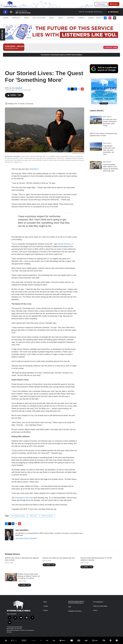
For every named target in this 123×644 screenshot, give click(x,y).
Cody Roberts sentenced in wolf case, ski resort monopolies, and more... (109, 156)
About (61, 20)
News (27, 20)
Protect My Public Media (100, 608)
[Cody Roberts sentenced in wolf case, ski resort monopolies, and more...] (96, 152)
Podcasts (16, 20)
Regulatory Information (75, 613)
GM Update (2, 34)
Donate (115, 5)
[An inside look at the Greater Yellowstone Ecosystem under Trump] (96, 126)
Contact (46, 608)
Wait (36, 410)
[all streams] (113, 14)
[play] (5, 14)
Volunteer (101, 5)
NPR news (33, 518)
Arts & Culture (39, 20)
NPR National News (18, 518)
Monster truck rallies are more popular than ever (59, 560)
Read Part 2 (34, 171)
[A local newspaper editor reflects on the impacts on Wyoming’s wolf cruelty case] (96, 171)
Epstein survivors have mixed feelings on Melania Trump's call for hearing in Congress (29, 578)
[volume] (11, 14)
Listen (6, 20)
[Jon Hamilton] (9, 536)
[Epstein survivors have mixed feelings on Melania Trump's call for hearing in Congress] (11, 579)
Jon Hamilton (17, 90)
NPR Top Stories (47, 518)
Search (91, 20)
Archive (95, 612)
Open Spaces (107, 122)
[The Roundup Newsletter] (104, 97)
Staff (70, 609)
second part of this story (24, 499)
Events (81, 20)
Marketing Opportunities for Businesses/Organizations (76, 604)
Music (52, 20)
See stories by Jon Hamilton (26, 540)
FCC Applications (98, 604)
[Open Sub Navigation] (10, 20)
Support (71, 20)
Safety (99, 20)
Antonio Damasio (64, 246)
